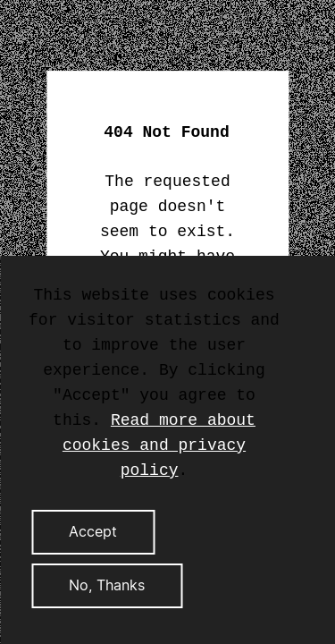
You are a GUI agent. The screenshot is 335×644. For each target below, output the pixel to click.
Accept (93, 532)
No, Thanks (107, 586)
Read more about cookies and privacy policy (159, 445)
